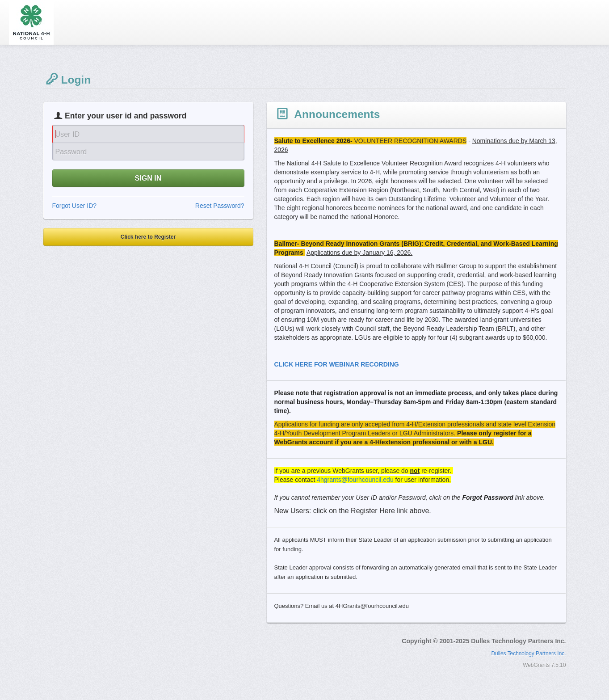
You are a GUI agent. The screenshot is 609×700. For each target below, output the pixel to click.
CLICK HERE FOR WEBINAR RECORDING (337, 364)
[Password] (148, 152)
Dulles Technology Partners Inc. (529, 654)
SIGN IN (148, 178)
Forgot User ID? (75, 206)
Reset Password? (220, 206)
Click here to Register (148, 237)
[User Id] (148, 134)
